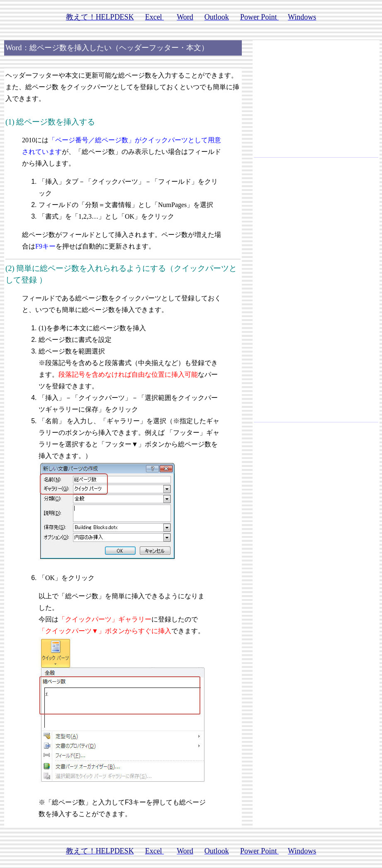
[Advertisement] (316, 102)
